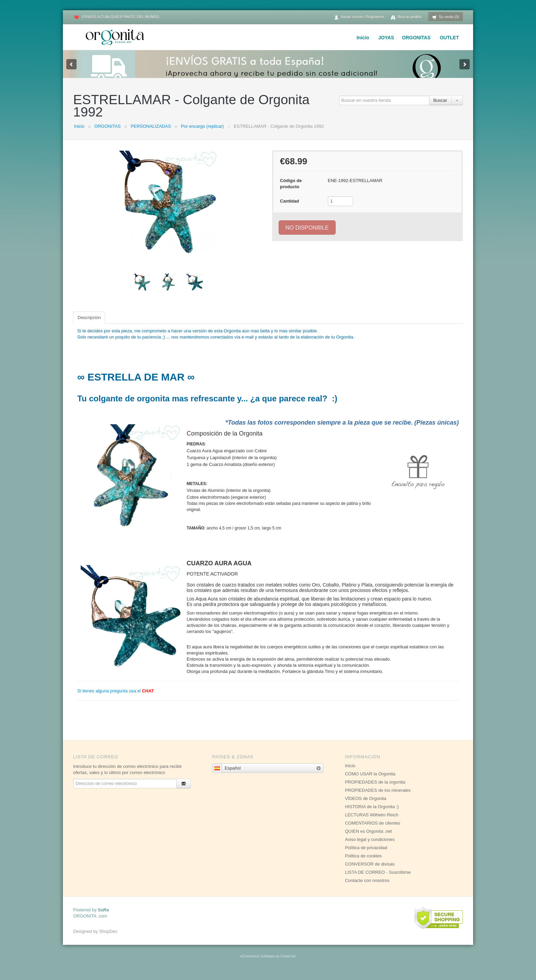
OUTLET (449, 38)
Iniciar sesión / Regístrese (359, 17)
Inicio (363, 38)
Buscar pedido (406, 17)
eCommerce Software (257, 963)
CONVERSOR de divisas (370, 871)
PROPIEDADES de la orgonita (375, 789)
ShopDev (108, 938)
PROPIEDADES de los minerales (378, 797)
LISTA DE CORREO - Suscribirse (378, 879)
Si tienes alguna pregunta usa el (116, 698)
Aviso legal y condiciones (370, 846)
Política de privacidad (366, 854)
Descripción (89, 324)
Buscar (440, 107)
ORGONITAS (416, 38)
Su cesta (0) (446, 17)
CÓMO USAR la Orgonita (370, 781)
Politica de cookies (363, 863)
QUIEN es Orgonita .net (368, 838)
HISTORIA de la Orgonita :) (372, 813)
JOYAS (386, 38)
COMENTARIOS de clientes (373, 830)
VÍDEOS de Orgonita (366, 805)
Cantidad (290, 208)
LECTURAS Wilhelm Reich (372, 822)
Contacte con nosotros (367, 887)
